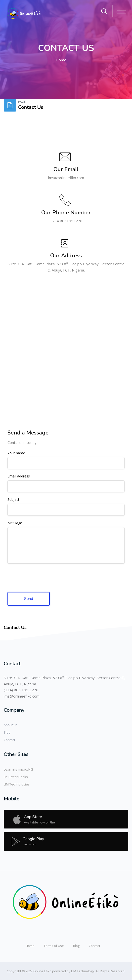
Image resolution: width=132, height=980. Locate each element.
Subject (13, 500)
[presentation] (45, 578)
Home (61, 60)
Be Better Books (16, 777)
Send (29, 599)
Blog (7, 732)
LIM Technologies (17, 784)
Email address (19, 476)
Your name (16, 453)
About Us (11, 725)
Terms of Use (54, 946)
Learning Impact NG (18, 769)
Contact (9, 740)
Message (15, 523)
